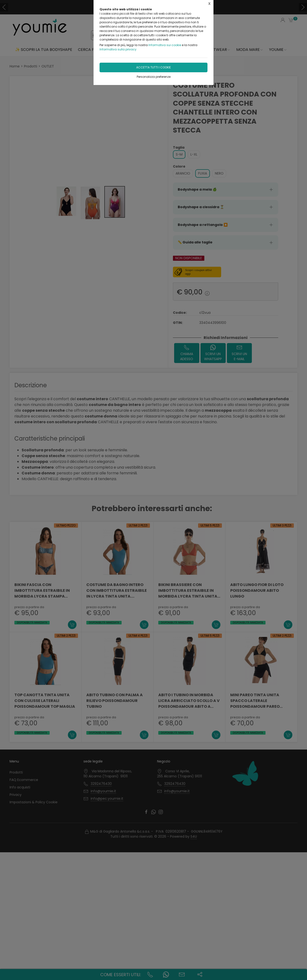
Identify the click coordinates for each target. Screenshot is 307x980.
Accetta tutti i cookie (153, 67)
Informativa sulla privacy (118, 49)
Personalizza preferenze (154, 77)
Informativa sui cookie (165, 45)
